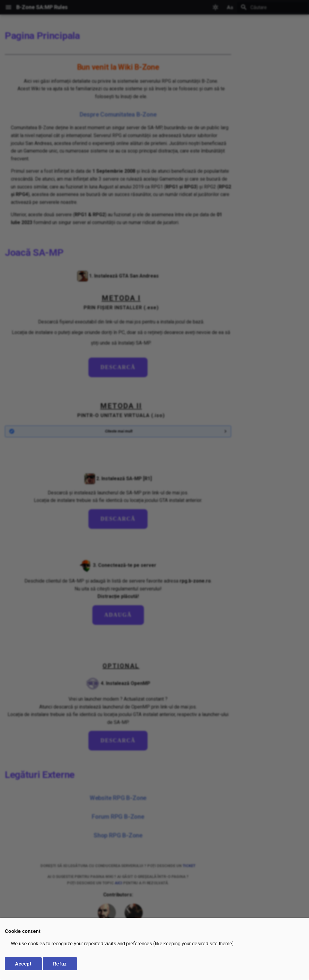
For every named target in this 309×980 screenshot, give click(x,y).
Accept (23, 964)
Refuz (60, 964)
